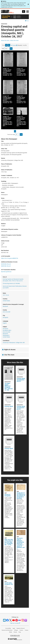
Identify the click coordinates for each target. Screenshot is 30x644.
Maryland (5, 306)
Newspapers (6, 335)
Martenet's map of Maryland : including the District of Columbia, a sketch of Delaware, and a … (21, 543)
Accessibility (8, 628)
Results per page (11, 134)
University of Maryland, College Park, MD (14, 343)
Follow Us (15, 617)
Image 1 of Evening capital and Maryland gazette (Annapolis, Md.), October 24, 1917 (8, 72)
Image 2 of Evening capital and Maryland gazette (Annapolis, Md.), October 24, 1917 (21, 72)
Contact (27, 630)
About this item (14, 40)
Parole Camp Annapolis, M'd (9, 583)
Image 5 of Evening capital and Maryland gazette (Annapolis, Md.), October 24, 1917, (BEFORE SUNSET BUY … (8, 121)
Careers (21, 630)
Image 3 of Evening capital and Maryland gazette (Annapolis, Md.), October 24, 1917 (8, 99)
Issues (3, 45)
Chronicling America (11, 283)
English (5, 323)
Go (11, 49)
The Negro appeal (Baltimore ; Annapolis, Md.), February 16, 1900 (9, 387)
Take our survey (15, 623)
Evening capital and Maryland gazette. (21, 380)
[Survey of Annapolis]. (8, 495)
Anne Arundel (7, 312)
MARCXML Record (6, 266)
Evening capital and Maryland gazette (21, 408)
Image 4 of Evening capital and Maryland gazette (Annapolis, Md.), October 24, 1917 (21, 99)
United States (6, 301)
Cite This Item (9, 355)
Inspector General (21, 628)
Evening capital (9, 406)
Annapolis (5, 317)
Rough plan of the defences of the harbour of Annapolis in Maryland (21, 495)
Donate (15, 632)
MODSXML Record (6, 264)
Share (27, 21)
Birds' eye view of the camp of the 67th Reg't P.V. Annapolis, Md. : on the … (9, 542)
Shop (20, 632)
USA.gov (16, 630)
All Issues (14, 45)
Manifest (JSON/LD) (6, 272)
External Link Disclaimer (7, 630)
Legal (14, 628)
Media (11, 632)
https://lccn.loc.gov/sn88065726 (10, 258)
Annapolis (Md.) (7, 330)
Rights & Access (10, 350)
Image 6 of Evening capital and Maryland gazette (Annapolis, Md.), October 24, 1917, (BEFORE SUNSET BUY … (22, 121)
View (3, 49)
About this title (5, 40)
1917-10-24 (6, 295)
